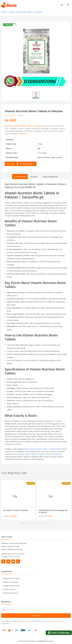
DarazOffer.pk (56, 454)
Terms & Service (9, 589)
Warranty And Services (11, 578)
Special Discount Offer (11, 586)
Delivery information (11, 593)
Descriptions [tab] (20, 177)
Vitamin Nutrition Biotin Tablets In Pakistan (25, 126)
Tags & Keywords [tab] (50, 177)
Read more (24, 134)
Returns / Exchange (10, 582)
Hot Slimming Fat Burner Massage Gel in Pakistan (53, 511)
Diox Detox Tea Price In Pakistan (16, 510)
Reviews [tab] (34, 177)
